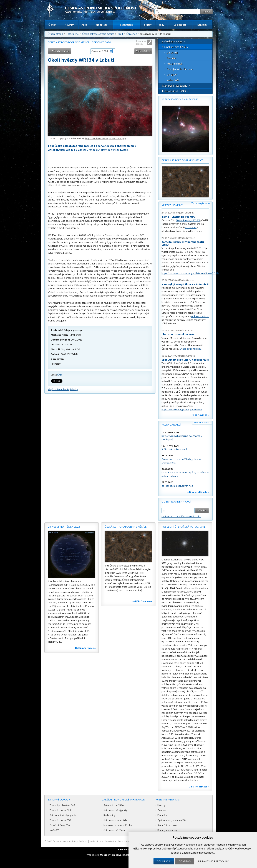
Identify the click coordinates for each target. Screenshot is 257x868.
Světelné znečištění (114, 805)
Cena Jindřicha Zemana (180, 69)
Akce (84, 25)
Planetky (162, 815)
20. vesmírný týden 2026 (64, 527)
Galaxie (162, 810)
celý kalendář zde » (198, 492)
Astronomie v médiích (115, 820)
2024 (120, 34)
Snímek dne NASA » (174, 41)
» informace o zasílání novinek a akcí (181, 516)
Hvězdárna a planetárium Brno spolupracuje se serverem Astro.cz (125, 841)
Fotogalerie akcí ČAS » (175, 91)
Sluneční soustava (167, 825)
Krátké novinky (172, 205)
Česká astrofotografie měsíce (98, 34)
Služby (148, 25)
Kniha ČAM (173, 80)
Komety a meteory (167, 830)
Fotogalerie (127, 25)
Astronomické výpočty (115, 810)
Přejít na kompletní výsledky (63, 389)
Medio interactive (111, 855)
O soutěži (172, 52)
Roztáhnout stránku (142, 42)
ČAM (60, 375)
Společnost (180, 25)
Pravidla (171, 58)
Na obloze (102, 25)
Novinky (69, 25)
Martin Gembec (187, 238)
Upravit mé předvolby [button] (213, 861)
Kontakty (202, 25)
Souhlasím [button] (164, 861)
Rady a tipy (109, 815)
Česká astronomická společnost (70, 841)
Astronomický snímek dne (180, 99)
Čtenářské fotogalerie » (176, 86)
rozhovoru (191, 227)
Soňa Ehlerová (186, 330)
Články (52, 25)
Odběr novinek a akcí (176, 502)
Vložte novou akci (202, 423)
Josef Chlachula (187, 213)
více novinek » (201, 415)
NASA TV (54, 830)
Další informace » (85, 648)
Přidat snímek (174, 64)
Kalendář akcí (171, 425)
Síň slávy (172, 75)
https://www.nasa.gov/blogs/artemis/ (182, 409)
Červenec (132, 34)
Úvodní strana (55, 34)
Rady (161, 25)
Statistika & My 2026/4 (188, 220)
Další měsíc (142, 51)
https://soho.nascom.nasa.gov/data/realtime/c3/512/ (190, 273)
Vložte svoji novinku (201, 203)
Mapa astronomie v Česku (118, 825)
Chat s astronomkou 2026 (178, 334)
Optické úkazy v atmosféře (172, 820)
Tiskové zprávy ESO (60, 820)
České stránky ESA (60, 825)
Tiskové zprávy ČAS (60, 810)
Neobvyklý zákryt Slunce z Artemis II (185, 284)
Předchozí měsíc (61, 51)
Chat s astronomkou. (191, 349)
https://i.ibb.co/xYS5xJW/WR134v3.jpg (105, 138)
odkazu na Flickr (200, 316)
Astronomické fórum (114, 830)
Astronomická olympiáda (63, 815)
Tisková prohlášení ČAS (62, 805)
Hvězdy (161, 805)
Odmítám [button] (185, 861)
